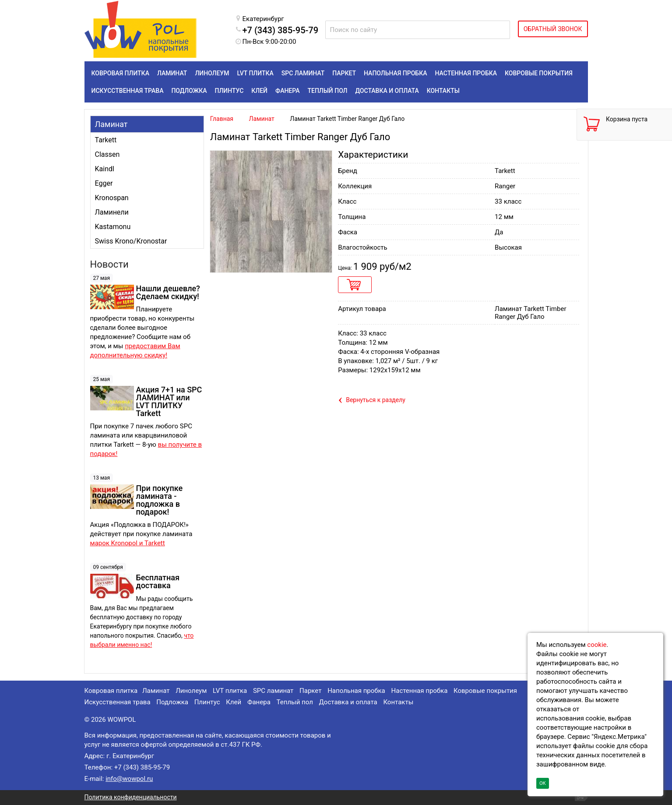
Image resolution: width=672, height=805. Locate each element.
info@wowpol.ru (129, 779)
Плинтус (207, 702)
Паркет (310, 691)
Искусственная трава (118, 702)
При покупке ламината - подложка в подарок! (160, 500)
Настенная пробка (420, 691)
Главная (222, 119)
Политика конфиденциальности (131, 797)
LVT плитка (230, 691)
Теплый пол (295, 702)
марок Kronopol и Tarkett (128, 543)
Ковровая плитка (111, 691)
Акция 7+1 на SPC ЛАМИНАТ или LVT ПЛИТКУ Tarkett (169, 401)
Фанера (259, 702)
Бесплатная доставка (158, 581)
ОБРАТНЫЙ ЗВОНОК (553, 29)
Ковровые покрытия (485, 691)
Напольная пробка (356, 691)
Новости (109, 264)
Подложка (172, 702)
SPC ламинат (273, 691)
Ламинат (111, 124)
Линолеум (191, 691)
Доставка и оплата (348, 702)
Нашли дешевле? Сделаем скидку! (168, 292)
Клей (234, 702)
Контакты (398, 702)
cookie (597, 645)
